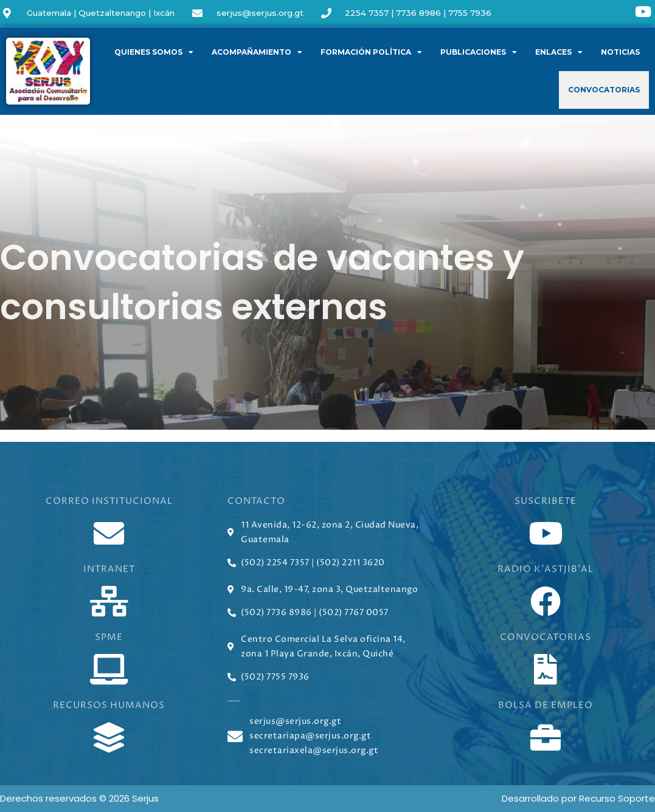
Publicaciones (479, 52)
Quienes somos (154, 52)
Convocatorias (604, 90)
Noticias (620, 52)
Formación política (371, 52)
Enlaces (559, 52)
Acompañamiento (257, 52)
